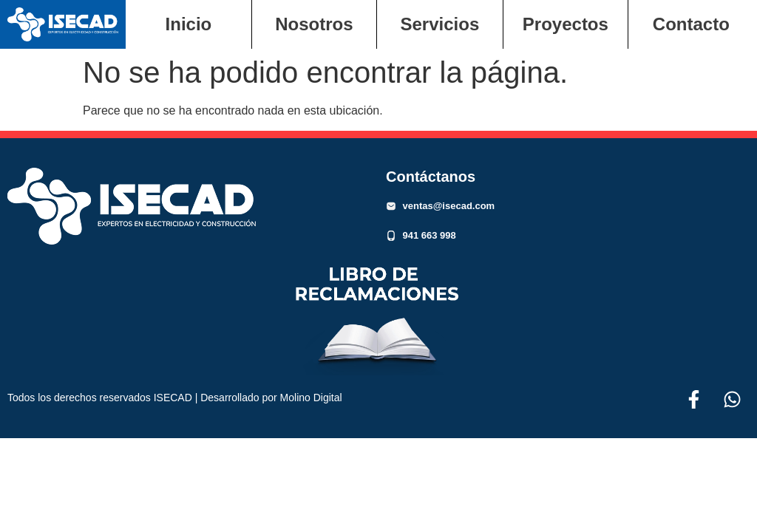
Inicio (189, 24)
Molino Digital (311, 398)
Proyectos (566, 24)
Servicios (440, 24)
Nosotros (314, 24)
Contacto (691, 24)
